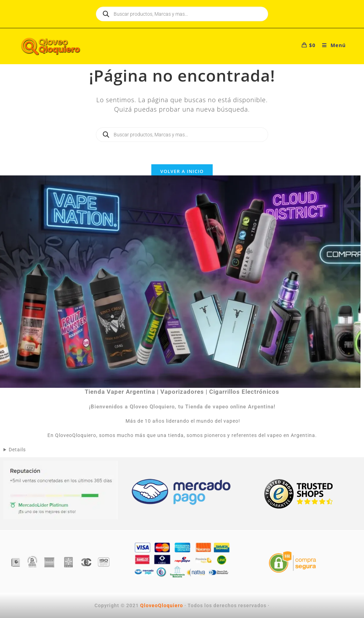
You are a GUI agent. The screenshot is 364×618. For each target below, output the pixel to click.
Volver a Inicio (182, 171)
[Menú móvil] (331, 45)
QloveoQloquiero (162, 605)
